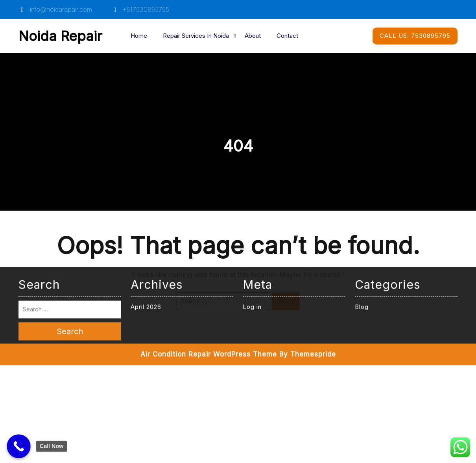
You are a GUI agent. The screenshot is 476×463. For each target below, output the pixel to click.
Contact (287, 36)
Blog (362, 229)
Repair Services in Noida (196, 36)
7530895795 (415, 36)
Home (139, 36)
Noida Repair (60, 36)
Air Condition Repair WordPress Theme (209, 277)
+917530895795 (140, 9)
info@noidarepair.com (55, 9)
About (253, 36)
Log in (252, 229)
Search (286, 301)
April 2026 (146, 229)
